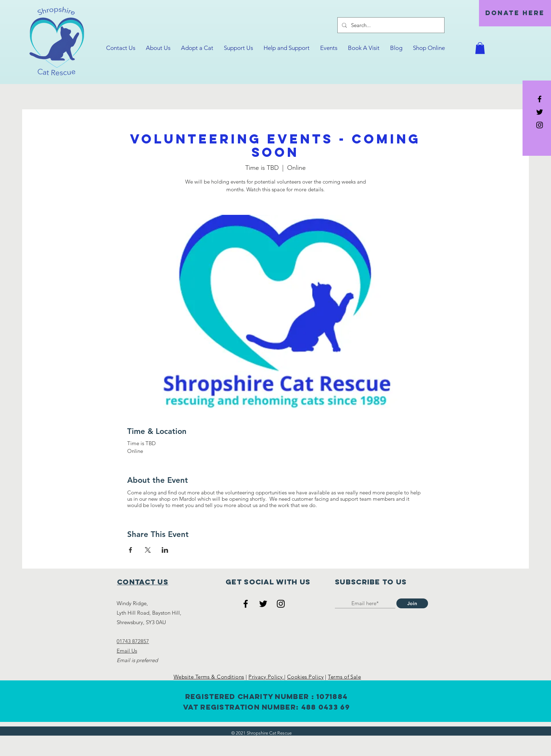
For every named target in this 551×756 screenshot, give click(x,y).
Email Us (127, 651)
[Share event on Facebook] (131, 550)
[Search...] (390, 25)
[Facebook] (246, 604)
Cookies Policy (305, 677)
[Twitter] (263, 604)
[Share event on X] (148, 550)
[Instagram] (281, 604)
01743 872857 (133, 641)
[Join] (412, 603)
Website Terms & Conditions (209, 677)
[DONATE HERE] (515, 13)
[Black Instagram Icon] (540, 125)
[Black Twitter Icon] (540, 112)
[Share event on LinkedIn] (165, 550)
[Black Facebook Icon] (540, 99)
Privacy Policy (266, 677)
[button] (480, 48)
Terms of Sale (344, 677)
